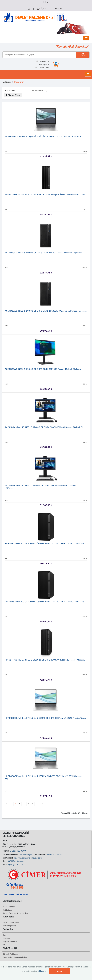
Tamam (60, 971)
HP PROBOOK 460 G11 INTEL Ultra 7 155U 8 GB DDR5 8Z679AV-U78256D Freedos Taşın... (46, 718)
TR (44, 2)
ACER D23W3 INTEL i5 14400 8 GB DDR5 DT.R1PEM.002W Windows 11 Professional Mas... (46, 311)
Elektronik (7, 82)
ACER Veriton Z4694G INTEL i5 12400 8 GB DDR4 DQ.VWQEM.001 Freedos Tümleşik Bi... (45, 427)
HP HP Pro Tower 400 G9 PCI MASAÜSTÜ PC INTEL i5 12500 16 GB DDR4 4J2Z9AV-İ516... (45, 544)
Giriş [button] (59, 9)
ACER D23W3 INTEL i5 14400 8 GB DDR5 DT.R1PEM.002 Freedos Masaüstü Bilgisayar (43, 253)
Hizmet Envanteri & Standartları (15, 913)
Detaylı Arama (42, 68)
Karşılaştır (42, 65)
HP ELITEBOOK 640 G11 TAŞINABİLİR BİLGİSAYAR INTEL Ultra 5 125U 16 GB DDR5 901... (45, 137)
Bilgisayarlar (19, 82)
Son (42, 804)
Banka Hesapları (9, 907)
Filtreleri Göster (13, 95)
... (11, 804)
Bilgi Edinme (7, 910)
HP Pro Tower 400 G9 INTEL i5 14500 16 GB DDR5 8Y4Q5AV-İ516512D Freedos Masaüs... (45, 660)
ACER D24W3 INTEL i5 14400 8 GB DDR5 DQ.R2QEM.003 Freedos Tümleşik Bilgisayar (43, 369)
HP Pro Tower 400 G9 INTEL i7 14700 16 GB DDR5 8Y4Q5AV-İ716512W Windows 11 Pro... (46, 195)
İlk (6, 804)
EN (48, 2)
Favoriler (42, 62)
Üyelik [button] (42, 9)
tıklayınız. (42, 971)
